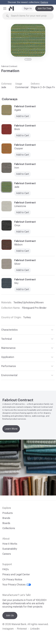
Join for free (44, 8)
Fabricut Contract (9, 66)
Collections (9, 528)
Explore (45, 2)
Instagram (8, 629)
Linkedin (35, 629)
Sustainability (10, 549)
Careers (7, 554)
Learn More (11, 429)
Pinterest (22, 629)
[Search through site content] (30, 16)
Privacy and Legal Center (16, 575)
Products (8, 513)
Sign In (28, 8)
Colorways (10, 99)
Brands (6, 518)
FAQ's (6, 569)
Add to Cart (23, 232)
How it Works (10, 544)
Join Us (10, 616)
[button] (5, 8)
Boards (6, 523)
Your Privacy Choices (17, 585)
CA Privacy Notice (12, 580)
